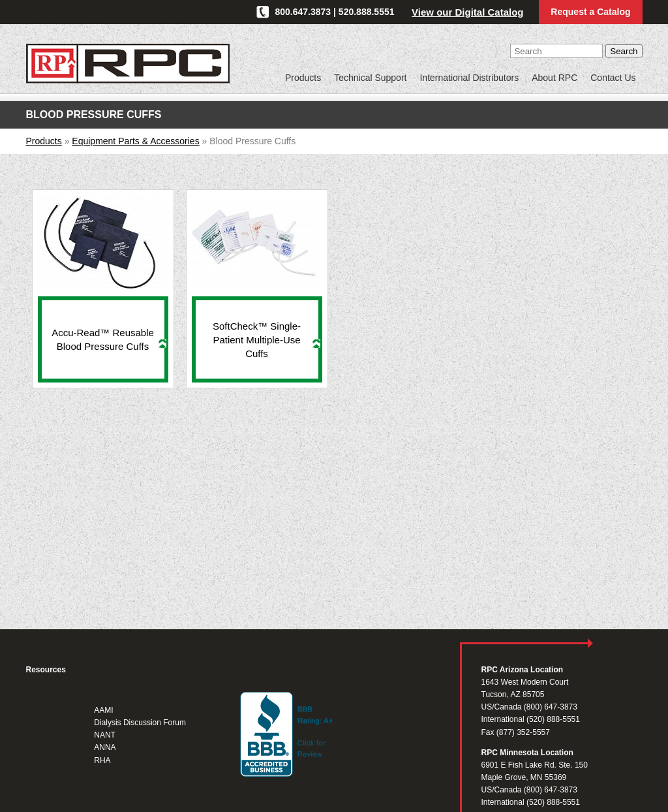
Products (303, 78)
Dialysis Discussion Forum (140, 723)
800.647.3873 (303, 12)
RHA (102, 760)
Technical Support (370, 78)
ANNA (105, 747)
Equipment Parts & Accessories (135, 141)
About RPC (554, 78)
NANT (105, 735)
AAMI (103, 710)
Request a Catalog (590, 12)
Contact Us (613, 78)
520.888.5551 (367, 12)
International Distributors (469, 78)
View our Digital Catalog (467, 12)
